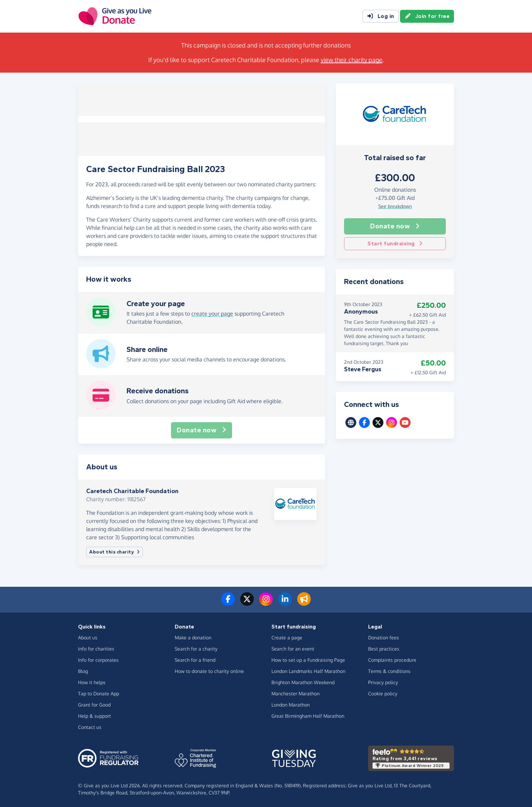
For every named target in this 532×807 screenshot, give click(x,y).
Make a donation (193, 637)
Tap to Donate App (99, 693)
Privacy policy (383, 682)
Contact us (90, 727)
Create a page (287, 637)
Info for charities (96, 649)
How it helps (92, 682)
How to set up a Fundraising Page (308, 660)
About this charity (115, 552)
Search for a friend (195, 660)
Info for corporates (98, 660)
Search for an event (293, 649)
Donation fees (384, 637)
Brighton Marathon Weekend (303, 682)
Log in (381, 16)
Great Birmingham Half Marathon (308, 716)
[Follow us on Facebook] (228, 603)
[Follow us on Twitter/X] (247, 603)
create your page (212, 314)
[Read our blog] (304, 603)
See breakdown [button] (395, 206)
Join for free (427, 16)
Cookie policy (383, 693)
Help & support (94, 716)
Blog (83, 671)
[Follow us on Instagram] (266, 603)
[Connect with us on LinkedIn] (285, 603)
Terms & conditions (389, 671)
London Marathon (291, 705)
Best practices (384, 649)
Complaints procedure (392, 660)
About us (88, 637)
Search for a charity (196, 649)
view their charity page (351, 60)
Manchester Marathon (296, 693)
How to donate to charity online (209, 671)
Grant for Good (94, 705)
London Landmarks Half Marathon (308, 671)
